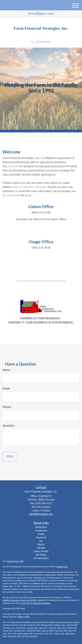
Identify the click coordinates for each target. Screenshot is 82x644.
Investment (41, 531)
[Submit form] (10, 457)
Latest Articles (41, 551)
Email (6, 389)
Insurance (41, 537)
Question (9, 426)
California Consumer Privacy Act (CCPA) (20, 600)
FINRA (20, 617)
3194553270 (41, 42)
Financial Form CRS (15, 561)
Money (41, 544)
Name (6, 370)
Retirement (41, 527)
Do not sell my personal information (35, 603)
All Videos (41, 555)
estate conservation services (28, 187)
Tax (41, 541)
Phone (7, 407)
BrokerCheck (62, 567)
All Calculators (41, 558)
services (13, 166)
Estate (41, 534)
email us (11, 195)
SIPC (27, 617)
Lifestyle (41, 548)
